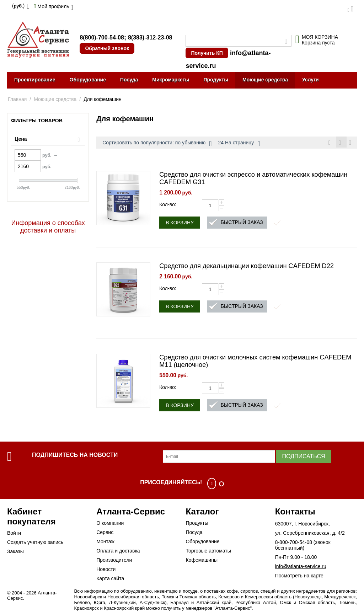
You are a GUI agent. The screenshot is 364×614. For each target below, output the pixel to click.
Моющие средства (265, 80)
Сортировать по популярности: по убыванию (157, 144)
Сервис (105, 533)
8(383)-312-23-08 (150, 38)
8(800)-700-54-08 (102, 38)
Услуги (311, 80)
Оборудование (88, 80)
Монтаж (105, 543)
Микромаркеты (171, 80)
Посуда (129, 80)
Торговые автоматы (208, 552)
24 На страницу (239, 144)
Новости (106, 570)
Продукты (216, 80)
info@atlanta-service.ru (301, 567)
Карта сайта (110, 580)
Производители (114, 561)
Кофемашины (202, 561)
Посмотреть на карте (299, 577)
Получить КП (207, 53)
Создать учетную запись (35, 543)
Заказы (15, 552)
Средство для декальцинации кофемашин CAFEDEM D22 (247, 267)
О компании (110, 524)
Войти (14, 534)
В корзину (180, 224)
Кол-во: (168, 205)
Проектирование (35, 80)
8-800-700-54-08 (294, 543)
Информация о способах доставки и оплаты (48, 227)
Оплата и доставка (118, 552)
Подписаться (303, 457)
